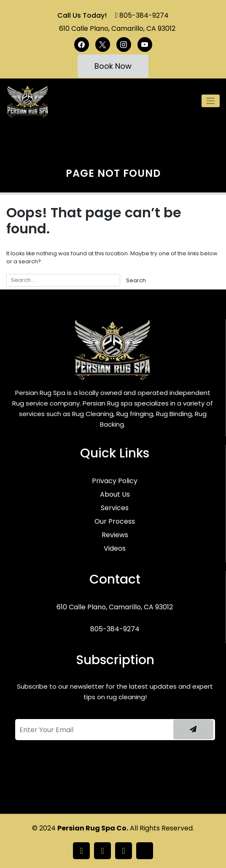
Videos (115, 548)
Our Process (115, 521)
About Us (115, 494)
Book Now (113, 66)
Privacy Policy (115, 481)
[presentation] (68, 773)
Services (115, 508)
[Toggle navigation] (211, 101)
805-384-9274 (144, 15)
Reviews (115, 535)
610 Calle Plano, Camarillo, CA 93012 (117, 28)
